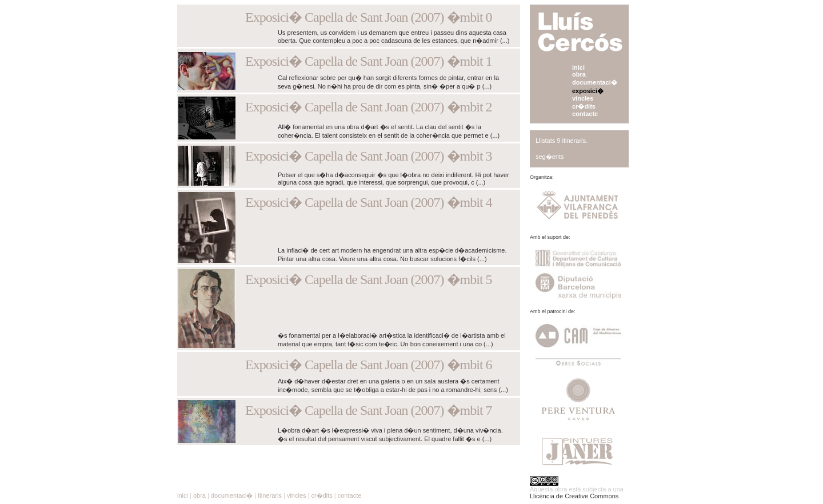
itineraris (270, 495)
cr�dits (584, 106)
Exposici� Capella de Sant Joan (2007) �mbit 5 (369, 279)
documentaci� (595, 82)
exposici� (588, 91)
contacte (585, 114)
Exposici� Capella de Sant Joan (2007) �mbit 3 (369, 156)
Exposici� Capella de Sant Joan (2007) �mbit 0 (369, 17)
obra (579, 74)
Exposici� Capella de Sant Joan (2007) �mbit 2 (369, 107)
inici (578, 67)
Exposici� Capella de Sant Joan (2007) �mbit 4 (369, 202)
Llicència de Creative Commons (574, 496)
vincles (583, 98)
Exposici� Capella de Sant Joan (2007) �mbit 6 (369, 365)
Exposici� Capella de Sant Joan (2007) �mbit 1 (369, 61)
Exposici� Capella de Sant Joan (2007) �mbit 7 (369, 410)
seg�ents (550, 157)
